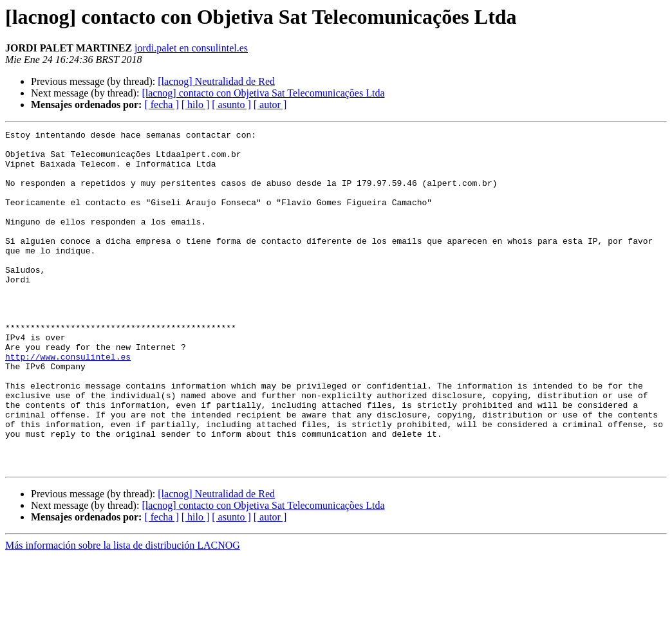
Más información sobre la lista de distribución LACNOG (123, 613)
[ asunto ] (231, 105)
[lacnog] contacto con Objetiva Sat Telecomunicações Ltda (263, 93)
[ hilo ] (196, 105)
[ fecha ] (161, 105)
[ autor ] (270, 105)
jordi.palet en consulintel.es (191, 48)
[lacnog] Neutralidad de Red (216, 81)
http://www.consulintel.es (68, 403)
